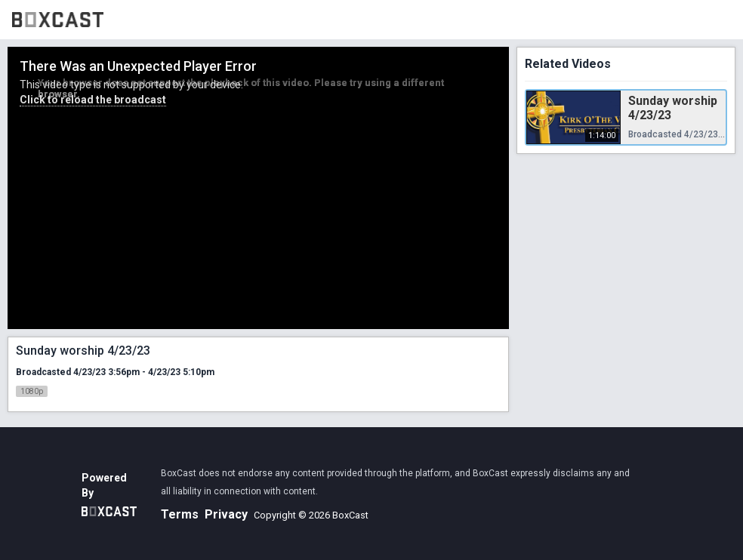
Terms (180, 514)
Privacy (226, 514)
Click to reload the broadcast (93, 100)
